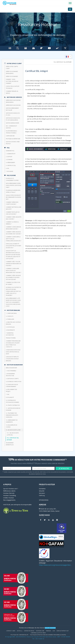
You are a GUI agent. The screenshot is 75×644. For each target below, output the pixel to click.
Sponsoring (44, 500)
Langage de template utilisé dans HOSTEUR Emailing (12, 359)
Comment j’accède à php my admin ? (13, 283)
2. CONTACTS (10, 316)
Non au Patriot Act (63, 631)
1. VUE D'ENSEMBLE (11, 371)
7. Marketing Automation (10, 334)
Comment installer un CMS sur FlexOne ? (13, 213)
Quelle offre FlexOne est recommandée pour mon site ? (13, 197)
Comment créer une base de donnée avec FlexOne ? (14, 233)
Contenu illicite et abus (38, 633)
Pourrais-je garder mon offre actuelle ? (13, 191)
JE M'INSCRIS (64, 468)
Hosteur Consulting (10, 495)
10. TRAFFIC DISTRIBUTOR (13, 405)
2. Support (9, 157)
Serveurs (42, 493)
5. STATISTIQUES (10, 327)
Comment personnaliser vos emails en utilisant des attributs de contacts (13, 344)
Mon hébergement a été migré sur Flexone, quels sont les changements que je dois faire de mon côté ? (13, 302)
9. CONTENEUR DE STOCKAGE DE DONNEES (12, 401)
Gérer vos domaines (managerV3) (12, 72)
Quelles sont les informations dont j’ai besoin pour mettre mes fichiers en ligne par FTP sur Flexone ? (13, 255)
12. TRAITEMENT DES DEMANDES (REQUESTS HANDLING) (12, 415)
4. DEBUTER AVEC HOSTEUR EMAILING (13, 323)
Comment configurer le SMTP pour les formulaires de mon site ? (14, 239)
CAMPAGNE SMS (10, 136)
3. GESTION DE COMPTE (12, 379)
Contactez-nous (29, 631)
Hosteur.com (40, 631)
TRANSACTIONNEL (11, 338)
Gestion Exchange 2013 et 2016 (13, 114)
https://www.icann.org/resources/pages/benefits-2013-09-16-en (55, 565)
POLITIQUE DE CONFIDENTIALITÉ (19, 635)
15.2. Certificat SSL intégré (13, 439)
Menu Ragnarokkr (11, 368)
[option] (68, 57)
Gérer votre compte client (12, 67)
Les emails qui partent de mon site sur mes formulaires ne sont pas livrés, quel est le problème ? (13, 291)
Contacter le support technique (13, 87)
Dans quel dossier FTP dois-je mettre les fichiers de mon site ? (13, 246)
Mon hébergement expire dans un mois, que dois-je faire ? (14, 185)
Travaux (48, 631)
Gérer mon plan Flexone (13, 105)
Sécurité (42, 491)
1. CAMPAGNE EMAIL (11, 313)
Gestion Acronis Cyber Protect (13, 143)
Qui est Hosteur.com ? (11, 489)
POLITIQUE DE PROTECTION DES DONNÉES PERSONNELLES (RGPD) (48, 635)
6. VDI (7, 168)
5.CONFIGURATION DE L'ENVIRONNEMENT (12, 386)
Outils (20, 631)
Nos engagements (9, 500)
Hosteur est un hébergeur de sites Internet (32, 628)
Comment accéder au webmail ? (12, 223)
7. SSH (8, 394)
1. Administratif (11, 154)
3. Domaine (9, 160)
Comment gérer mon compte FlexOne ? (12, 203)
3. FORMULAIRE (10, 319)
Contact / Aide (11, 631)
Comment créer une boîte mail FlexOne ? (14, 218)
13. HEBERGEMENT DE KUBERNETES (12, 421)
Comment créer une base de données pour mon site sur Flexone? (13, 277)
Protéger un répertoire (13, 139)
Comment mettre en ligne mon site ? (14, 208)
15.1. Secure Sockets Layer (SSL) (13, 434)
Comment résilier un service (12, 92)
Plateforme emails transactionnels (11, 132)
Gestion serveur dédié (12, 123)
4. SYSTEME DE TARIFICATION (14, 382)
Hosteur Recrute (9, 493)
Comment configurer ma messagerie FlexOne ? (13, 228)
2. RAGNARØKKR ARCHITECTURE (10, 375)
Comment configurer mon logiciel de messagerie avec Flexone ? (14, 271)
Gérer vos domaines (12, 76)
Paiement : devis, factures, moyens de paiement (12, 81)
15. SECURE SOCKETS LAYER (13, 430)
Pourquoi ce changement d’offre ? (12, 179)
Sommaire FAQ (10, 151)
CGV (54, 631)
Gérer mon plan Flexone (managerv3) (13, 101)
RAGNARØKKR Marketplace (10, 444)
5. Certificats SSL (11, 165)
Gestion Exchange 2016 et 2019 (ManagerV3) (13, 119)
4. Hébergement (10, 163)
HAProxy (42, 495)
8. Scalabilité (10, 397)
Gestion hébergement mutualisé (12, 109)
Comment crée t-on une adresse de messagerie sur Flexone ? (14, 264)
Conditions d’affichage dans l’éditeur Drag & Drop (13, 352)
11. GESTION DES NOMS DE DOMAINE (13, 409)
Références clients (9, 491)
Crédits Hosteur (9, 498)
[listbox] (68, 57)
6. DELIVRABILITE (10, 330)
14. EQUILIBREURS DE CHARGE (12, 426)
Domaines (42, 489)
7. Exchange (9, 171)
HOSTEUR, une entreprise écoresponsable (17, 505)
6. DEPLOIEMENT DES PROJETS (11, 390)
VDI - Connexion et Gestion (11, 127)
